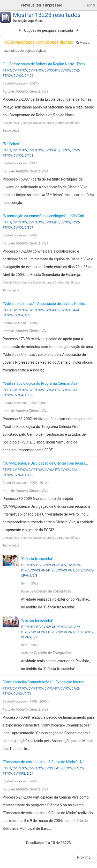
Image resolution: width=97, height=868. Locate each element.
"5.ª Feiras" (11, 144)
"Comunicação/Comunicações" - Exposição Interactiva (46, 682)
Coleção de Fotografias (53, 591)
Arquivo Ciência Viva (32, 91)
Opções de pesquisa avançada (49, 30)
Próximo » (85, 857)
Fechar (90, 5)
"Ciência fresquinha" (37, 559)
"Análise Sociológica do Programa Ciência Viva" (40, 383)
